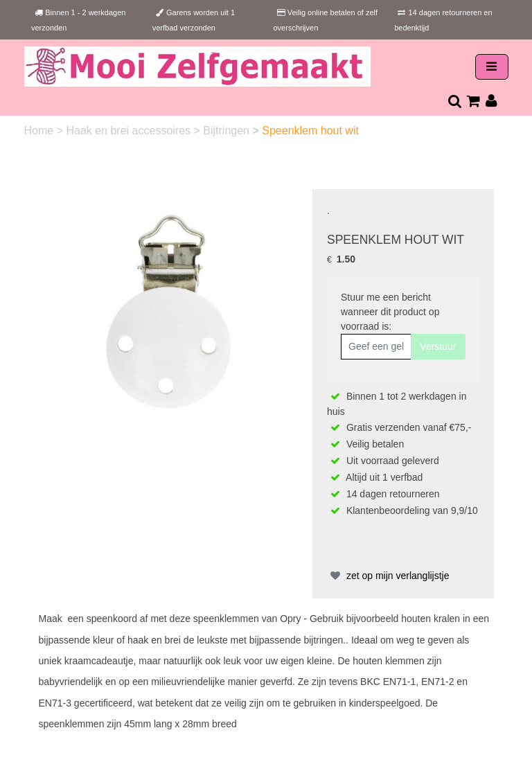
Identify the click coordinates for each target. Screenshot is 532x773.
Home (41, 131)
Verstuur (438, 346)
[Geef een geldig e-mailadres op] (376, 347)
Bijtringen (228, 131)
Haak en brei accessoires (130, 131)
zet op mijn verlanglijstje (388, 576)
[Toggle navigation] (492, 67)
